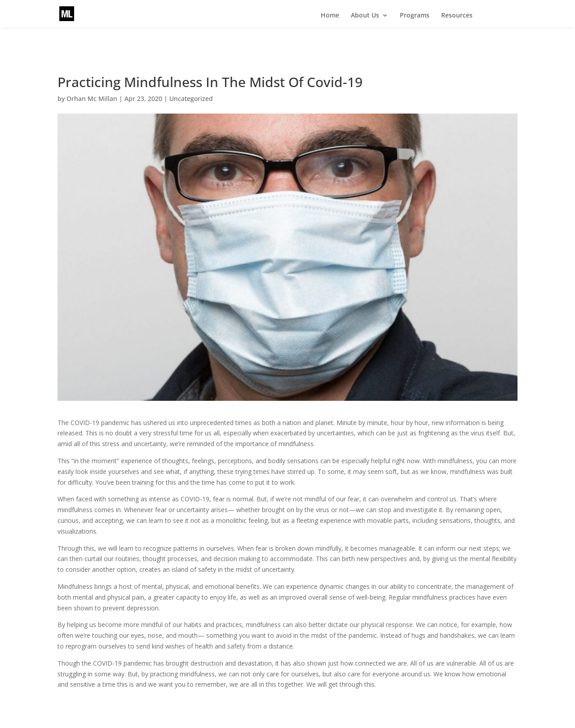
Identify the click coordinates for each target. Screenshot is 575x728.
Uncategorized (191, 99)
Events (498, 16)
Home (330, 16)
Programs (415, 16)
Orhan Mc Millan (92, 99)
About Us (365, 16)
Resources (457, 16)
